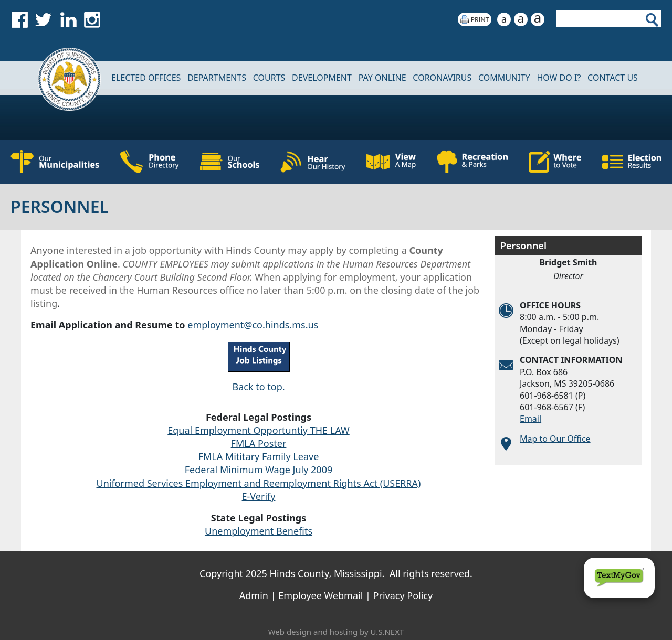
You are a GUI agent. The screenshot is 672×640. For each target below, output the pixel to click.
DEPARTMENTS (217, 78)
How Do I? (559, 78)
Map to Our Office (555, 439)
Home (62, 78)
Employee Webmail (321, 595)
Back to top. (258, 387)
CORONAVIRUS (442, 78)
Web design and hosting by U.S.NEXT (336, 632)
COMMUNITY (504, 78)
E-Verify (259, 496)
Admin (254, 595)
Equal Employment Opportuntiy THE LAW (258, 430)
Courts (269, 78)
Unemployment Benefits (259, 531)
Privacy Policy (403, 595)
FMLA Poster (259, 443)
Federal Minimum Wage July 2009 (259, 470)
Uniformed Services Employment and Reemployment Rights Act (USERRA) (259, 483)
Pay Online (382, 78)
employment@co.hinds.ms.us (253, 325)
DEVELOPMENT (322, 78)
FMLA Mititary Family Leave (259, 456)
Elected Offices (146, 78)
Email (531, 419)
